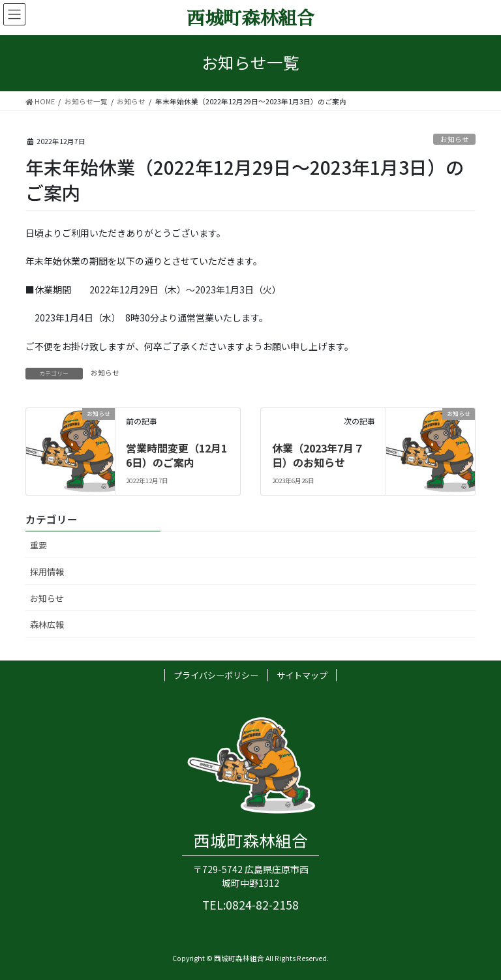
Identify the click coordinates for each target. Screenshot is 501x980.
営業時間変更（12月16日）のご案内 (176, 455)
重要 (38, 545)
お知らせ (455, 139)
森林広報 (47, 624)
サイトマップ (302, 675)
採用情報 (47, 572)
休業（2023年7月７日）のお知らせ (318, 455)
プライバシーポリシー (216, 675)
